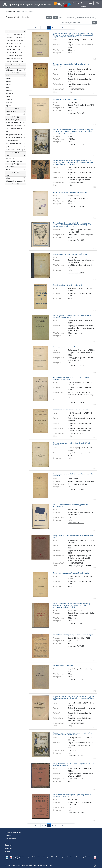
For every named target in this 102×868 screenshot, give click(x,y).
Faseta (49, 17)
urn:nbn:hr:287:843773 (76, 145)
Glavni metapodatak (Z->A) (85, 17)
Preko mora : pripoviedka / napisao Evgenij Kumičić (71, 573)
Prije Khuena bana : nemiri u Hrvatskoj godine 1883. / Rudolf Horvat (72, 506)
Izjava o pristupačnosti (13, 832)
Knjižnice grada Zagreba (25, 12)
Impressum (9, 848)
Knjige (70, 92)
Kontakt (8, 851)
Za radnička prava (74, 718)
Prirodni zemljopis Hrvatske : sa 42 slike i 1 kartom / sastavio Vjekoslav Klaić (71, 378)
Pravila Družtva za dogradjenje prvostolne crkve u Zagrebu (74, 635)
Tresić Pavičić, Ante (75, 610)
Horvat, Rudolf (73, 102)
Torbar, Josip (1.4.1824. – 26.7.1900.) (81, 350)
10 (66, 28)
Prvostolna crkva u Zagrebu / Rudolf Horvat (68, 99)
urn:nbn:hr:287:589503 (76, 240)
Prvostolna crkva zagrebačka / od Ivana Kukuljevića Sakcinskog (71, 65)
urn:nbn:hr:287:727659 (76, 646)
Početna (76, 3)
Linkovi (7, 842)
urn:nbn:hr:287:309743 (76, 679)
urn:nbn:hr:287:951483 (76, 813)
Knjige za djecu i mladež (77, 560)
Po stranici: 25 (69, 17)
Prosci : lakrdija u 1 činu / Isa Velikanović (67, 285)
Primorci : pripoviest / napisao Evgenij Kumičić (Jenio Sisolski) (72, 444)
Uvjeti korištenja (11, 839)
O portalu (8, 836)
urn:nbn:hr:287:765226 (76, 366)
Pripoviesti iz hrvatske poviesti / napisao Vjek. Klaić (71, 410)
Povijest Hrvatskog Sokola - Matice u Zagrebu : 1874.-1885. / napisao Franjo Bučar (74, 765)
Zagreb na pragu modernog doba (80, 177)
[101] (15, 64)
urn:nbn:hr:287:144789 (76, 206)
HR (97, 3)
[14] (15, 108)
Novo (90, 3)
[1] (15, 73)
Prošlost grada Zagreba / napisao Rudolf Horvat (70, 254)
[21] (15, 153)
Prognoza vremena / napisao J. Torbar (67, 347)
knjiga (70, 53)
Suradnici (8, 845)
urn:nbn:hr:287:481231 (76, 273)
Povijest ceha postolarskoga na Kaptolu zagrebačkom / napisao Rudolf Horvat (73, 796)
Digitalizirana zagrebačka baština (80, 180)
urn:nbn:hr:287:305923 (76, 403)
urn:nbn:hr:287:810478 (76, 623)
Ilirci (70, 84)
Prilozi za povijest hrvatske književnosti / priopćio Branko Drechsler (73, 475)
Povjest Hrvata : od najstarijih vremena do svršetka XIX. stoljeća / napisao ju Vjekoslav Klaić (73, 734)
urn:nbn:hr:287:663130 (76, 523)
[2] (15, 164)
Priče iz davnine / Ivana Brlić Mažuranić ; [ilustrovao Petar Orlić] (73, 537)
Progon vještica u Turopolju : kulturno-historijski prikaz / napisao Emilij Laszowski (73, 317)
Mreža (61, 17)
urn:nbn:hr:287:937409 (76, 756)
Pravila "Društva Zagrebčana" (63, 666)
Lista (55, 17)
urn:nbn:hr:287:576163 (76, 113)
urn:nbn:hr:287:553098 (76, 490)
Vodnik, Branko (73, 196)
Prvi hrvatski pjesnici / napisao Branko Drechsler (70, 193)
